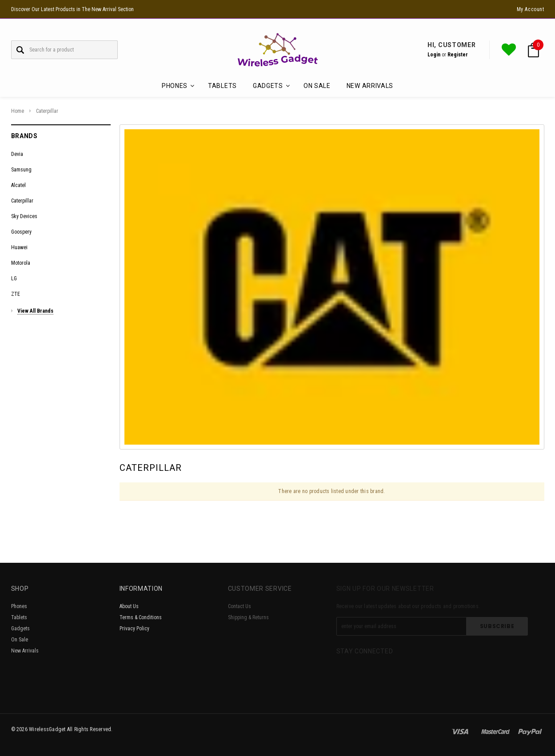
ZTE (16, 294)
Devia (17, 154)
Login (434, 55)
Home (18, 111)
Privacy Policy (134, 629)
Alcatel (18, 185)
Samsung (21, 170)
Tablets (222, 86)
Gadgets (20, 629)
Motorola (21, 263)
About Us (129, 606)
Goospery (21, 232)
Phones (19, 606)
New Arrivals (370, 86)
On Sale (317, 86)
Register (458, 55)
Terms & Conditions (141, 617)
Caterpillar (47, 111)
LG (14, 279)
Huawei (19, 247)
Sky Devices (24, 216)
